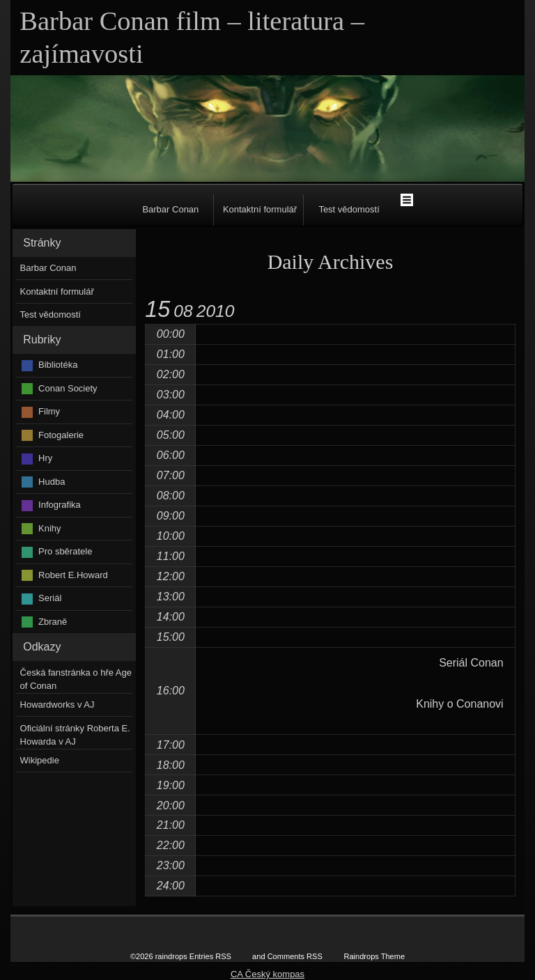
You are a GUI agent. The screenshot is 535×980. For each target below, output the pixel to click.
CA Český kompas (267, 974)
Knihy (50, 528)
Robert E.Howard (73, 575)
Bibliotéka (58, 365)
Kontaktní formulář (260, 209)
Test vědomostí (349, 209)
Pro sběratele (65, 551)
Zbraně (53, 622)
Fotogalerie (61, 435)
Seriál (50, 598)
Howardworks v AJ (57, 705)
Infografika (60, 505)
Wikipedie (40, 760)
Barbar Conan (170, 209)
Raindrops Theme (374, 956)
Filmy (49, 411)
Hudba (52, 482)
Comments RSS (295, 956)
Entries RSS (210, 956)
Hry (45, 458)
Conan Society (68, 388)
